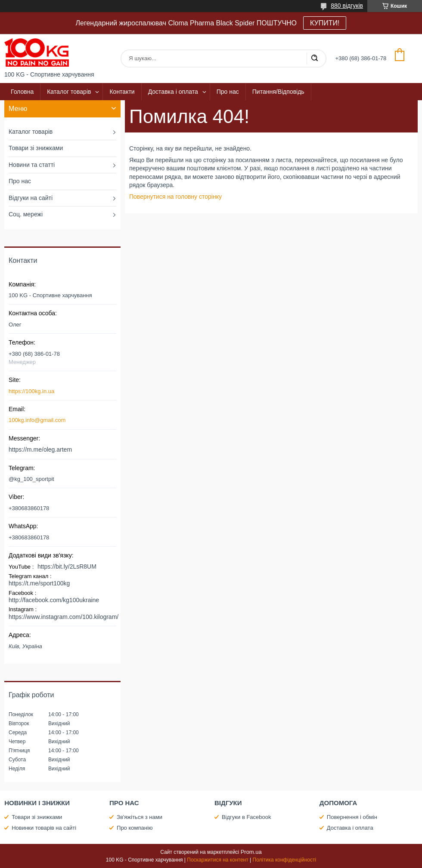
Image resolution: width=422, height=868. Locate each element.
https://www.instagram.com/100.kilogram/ (64, 617)
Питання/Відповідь (278, 92)
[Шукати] (314, 58)
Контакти (122, 92)
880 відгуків (347, 6)
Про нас (228, 92)
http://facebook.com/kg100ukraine (54, 600)
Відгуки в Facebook (247, 817)
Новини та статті (32, 165)
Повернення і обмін (352, 817)
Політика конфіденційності (285, 860)
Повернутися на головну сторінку (175, 197)
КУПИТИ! (325, 23)
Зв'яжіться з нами (140, 817)
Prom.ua (251, 852)
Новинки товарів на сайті (44, 828)
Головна (22, 92)
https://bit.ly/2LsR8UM (67, 566)
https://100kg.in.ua (31, 391)
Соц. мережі (26, 214)
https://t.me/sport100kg (39, 583)
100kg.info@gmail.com (37, 420)
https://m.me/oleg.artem (40, 449)
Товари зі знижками (36, 148)
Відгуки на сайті (31, 198)
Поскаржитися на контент (217, 860)
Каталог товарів (69, 92)
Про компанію (135, 828)
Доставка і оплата (173, 92)
